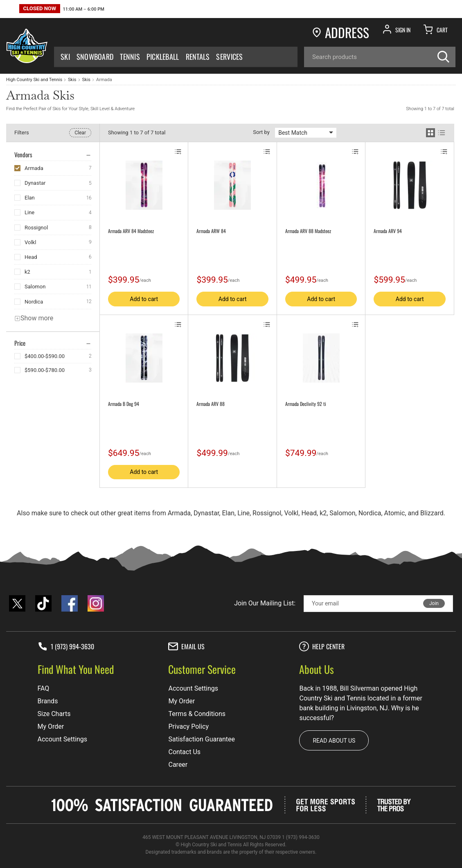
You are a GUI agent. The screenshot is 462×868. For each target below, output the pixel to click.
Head (31, 257)
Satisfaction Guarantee (202, 739)
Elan (30, 198)
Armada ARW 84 (211, 231)
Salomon (35, 287)
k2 (27, 272)
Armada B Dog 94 (124, 404)
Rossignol (36, 228)
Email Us (186, 646)
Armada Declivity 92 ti (306, 404)
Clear (80, 133)
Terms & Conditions (197, 714)
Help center (322, 646)
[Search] (380, 57)
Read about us (334, 741)
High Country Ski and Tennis (34, 80)
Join (434, 603)
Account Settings (63, 739)
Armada (34, 168)
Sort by (261, 132)
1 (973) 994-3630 (66, 646)
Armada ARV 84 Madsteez (131, 231)
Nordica (34, 302)
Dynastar (35, 183)
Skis (72, 80)
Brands (48, 701)
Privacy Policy (188, 726)
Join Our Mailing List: (265, 603)
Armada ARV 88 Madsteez (308, 231)
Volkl (30, 242)
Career (178, 765)
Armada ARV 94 (388, 231)
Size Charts (54, 714)
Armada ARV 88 (211, 404)
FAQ (44, 688)
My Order (51, 726)
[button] (62, 10)
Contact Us (184, 752)
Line (29, 212)
